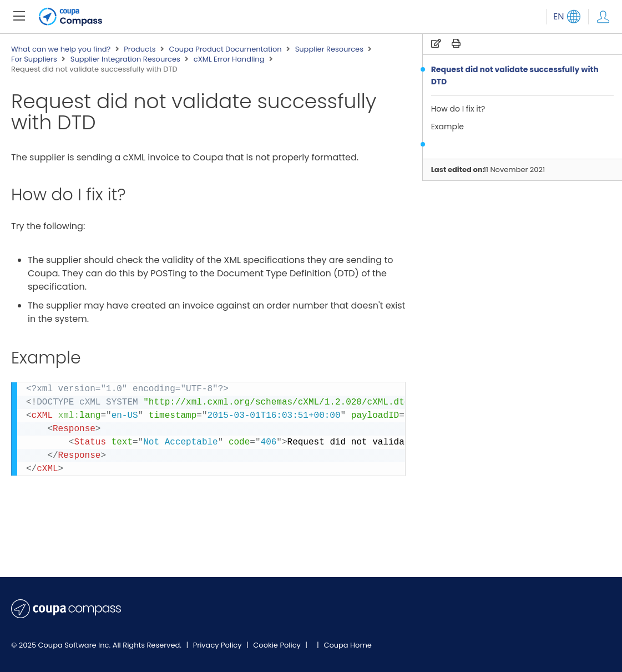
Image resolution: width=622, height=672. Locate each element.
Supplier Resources (329, 49)
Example (447, 127)
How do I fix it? (458, 109)
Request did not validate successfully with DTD (515, 75)
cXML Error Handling (229, 59)
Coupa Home (348, 645)
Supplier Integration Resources (125, 59)
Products (140, 49)
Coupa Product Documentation (225, 49)
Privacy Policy (218, 645)
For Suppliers (34, 59)
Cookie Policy (278, 645)
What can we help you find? (61, 49)
